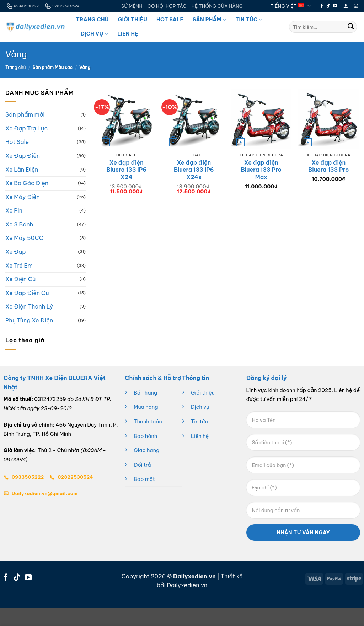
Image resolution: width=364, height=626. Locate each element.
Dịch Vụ (94, 34)
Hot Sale (170, 20)
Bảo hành (145, 436)
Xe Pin (14, 211)
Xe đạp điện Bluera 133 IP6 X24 (126, 170)
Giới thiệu (203, 393)
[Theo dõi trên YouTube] (335, 6)
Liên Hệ (128, 34)
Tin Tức (249, 20)
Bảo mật (144, 479)
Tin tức (199, 422)
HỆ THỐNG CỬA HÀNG (217, 6)
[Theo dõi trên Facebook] (322, 6)
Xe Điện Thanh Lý (29, 307)
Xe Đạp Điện (23, 156)
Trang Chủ (92, 20)
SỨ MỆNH (132, 6)
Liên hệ (200, 436)
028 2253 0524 (61, 6)
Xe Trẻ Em (19, 266)
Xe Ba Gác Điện (27, 183)
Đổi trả (142, 465)
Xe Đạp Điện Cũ (27, 293)
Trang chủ (16, 67)
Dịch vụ (200, 407)
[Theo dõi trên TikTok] (328, 6)
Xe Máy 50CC (24, 238)
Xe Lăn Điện (22, 170)
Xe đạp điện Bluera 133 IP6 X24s (194, 170)
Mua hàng (146, 407)
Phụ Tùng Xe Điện (29, 320)
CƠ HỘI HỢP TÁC (167, 6)
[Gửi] (351, 27)
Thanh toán (148, 422)
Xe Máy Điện (23, 197)
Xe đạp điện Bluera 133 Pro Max (261, 170)
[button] (346, 6)
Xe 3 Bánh (19, 224)
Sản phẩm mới (25, 115)
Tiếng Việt (291, 6)
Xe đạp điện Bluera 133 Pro (328, 166)
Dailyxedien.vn (187, 585)
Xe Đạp (16, 252)
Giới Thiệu (133, 20)
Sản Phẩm (209, 20)
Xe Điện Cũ (20, 279)
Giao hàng (146, 450)
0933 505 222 (22, 6)
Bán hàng (145, 393)
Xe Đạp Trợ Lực (26, 128)
